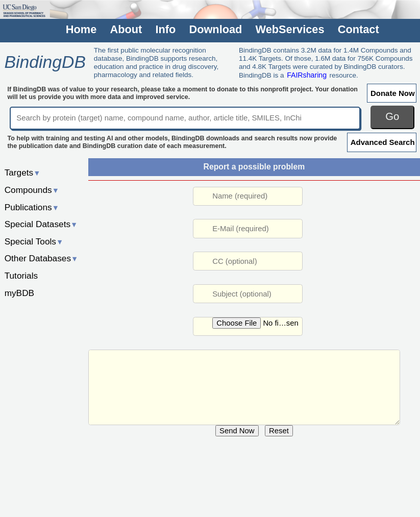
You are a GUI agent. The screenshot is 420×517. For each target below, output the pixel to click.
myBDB (19, 293)
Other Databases (42, 258)
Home (81, 30)
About (126, 30)
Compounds (32, 190)
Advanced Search (383, 142)
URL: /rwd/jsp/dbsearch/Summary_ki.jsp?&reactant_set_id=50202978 (244, 388)
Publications (32, 207)
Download (215, 30)
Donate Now (393, 93)
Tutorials (21, 276)
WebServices (290, 30)
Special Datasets (41, 224)
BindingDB (45, 62)
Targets (23, 173)
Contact (359, 30)
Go (392, 116)
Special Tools (34, 241)
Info (165, 30)
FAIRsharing (307, 75)
